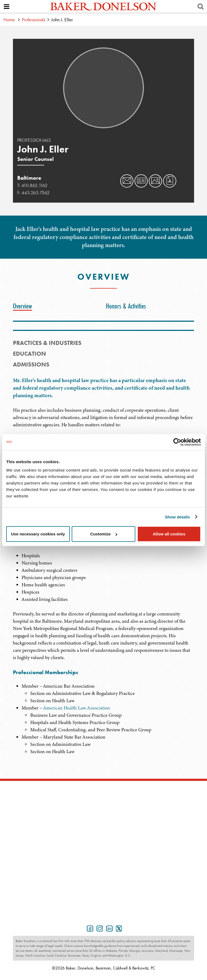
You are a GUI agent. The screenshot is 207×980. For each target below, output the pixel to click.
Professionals (34, 20)
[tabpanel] (103, 712)
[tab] (24, 306)
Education (30, 354)
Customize (104, 534)
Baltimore (29, 178)
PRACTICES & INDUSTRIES (47, 343)
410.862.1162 (34, 185)
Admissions (31, 364)
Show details (177, 517)
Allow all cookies (169, 534)
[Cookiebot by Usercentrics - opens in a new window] (177, 442)
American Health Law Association (77, 708)
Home (9, 20)
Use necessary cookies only (38, 534)
